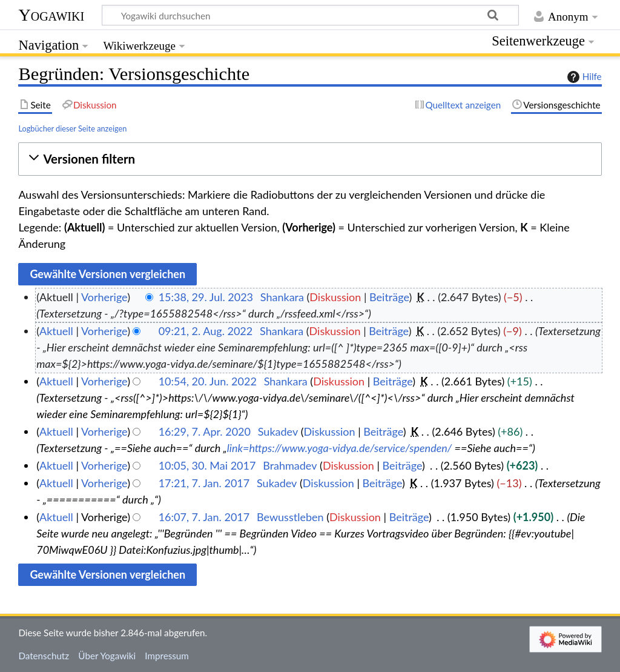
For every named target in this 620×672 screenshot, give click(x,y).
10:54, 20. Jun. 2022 (208, 381)
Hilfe (583, 77)
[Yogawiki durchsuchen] (310, 15)
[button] (310, 159)
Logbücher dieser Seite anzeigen (72, 128)
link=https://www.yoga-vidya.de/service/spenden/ (340, 448)
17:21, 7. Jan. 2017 (204, 483)
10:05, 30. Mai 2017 (207, 465)
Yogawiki (51, 15)
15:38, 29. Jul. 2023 (206, 297)
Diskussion (335, 297)
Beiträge (389, 297)
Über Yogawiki (107, 656)
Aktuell (56, 331)
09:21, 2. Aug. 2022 (206, 331)
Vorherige (104, 297)
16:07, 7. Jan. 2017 (204, 517)
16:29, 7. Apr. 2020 (205, 431)
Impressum (167, 656)
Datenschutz (44, 656)
